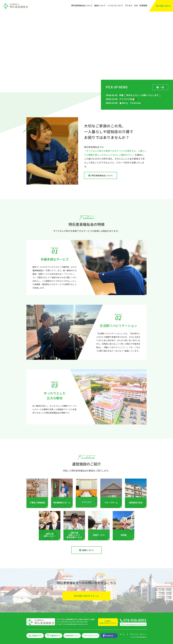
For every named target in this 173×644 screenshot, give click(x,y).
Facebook (109, 636)
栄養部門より (55, 636)
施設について (100, 5)
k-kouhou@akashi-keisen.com (75, 624)
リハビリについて (115, 5)
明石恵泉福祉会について (82, 5)
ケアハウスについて (91, 636)
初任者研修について (72, 636)
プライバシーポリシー (138, 634)
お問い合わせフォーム (88, 596)
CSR (136, 5)
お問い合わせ (165, 6)
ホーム (122, 634)
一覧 (162, 87)
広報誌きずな (37, 636)
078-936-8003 (135, 620)
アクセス (128, 5)
